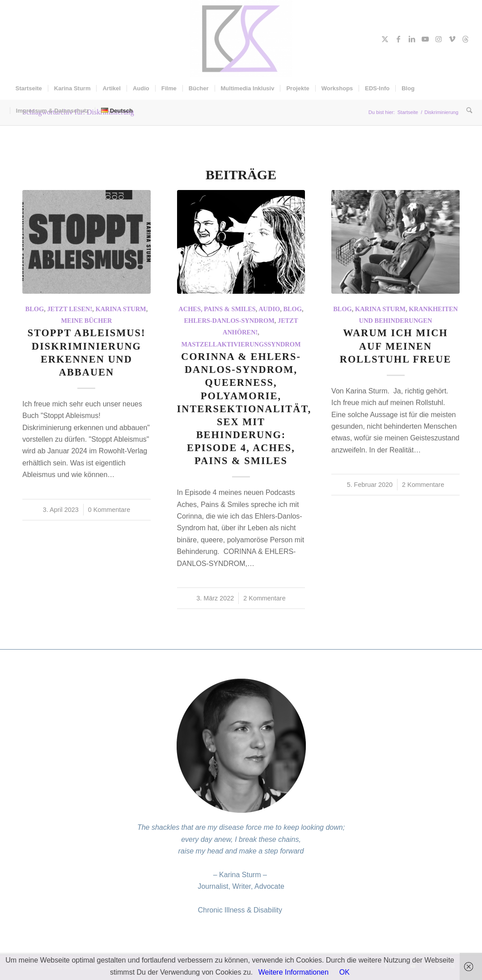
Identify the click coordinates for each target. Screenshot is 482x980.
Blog (35, 309)
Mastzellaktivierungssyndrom (241, 344)
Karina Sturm (121, 309)
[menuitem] (29, 89)
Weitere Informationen (294, 972)
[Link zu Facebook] (398, 39)
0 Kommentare (109, 510)
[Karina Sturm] (241, 39)
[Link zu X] (385, 39)
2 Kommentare (264, 598)
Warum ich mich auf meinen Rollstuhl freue (396, 346)
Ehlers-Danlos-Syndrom (229, 321)
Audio (269, 309)
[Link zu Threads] (465, 39)
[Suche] (466, 111)
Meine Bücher (86, 321)
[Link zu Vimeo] (452, 39)
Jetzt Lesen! (70, 309)
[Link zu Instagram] (439, 39)
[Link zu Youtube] (425, 39)
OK (345, 972)
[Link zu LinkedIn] (412, 39)
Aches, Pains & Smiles (217, 309)
